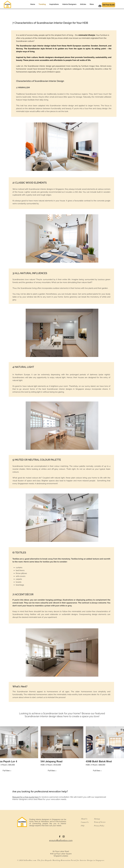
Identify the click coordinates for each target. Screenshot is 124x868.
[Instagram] (64, 837)
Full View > (52, 771)
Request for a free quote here (25, 797)
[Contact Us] (86, 822)
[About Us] (85, 819)
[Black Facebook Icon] (60, 837)
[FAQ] (83, 826)
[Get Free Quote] (108, 5)
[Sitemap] (98, 819)
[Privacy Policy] (100, 826)
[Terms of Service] (100, 822)
